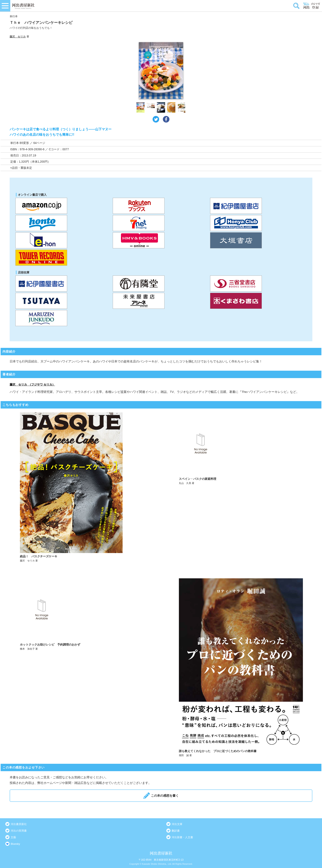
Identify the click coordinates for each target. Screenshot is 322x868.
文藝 (13, 837)
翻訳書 (176, 831)
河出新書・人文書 (182, 837)
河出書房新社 (19, 824)
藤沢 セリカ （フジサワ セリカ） (32, 384)
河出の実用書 (19, 831)
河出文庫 (177, 824)
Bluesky (15, 844)
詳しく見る (82, 487)
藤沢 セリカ (18, 36)
